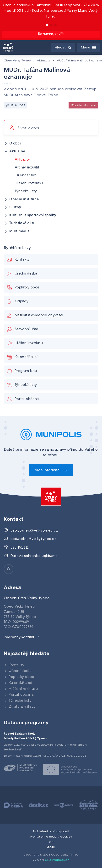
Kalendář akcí (26, 176)
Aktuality (44, 61)
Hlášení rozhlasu (29, 183)
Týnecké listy (26, 191)
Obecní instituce (24, 200)
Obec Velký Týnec (17, 61)
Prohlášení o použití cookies (51, 837)
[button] (47, 25)
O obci (15, 144)
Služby (15, 207)
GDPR (51, 848)
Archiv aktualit (27, 168)
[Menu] (88, 48)
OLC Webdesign (57, 860)
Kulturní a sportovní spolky (33, 215)
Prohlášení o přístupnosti (51, 832)
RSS (51, 842)
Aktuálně (17, 152)
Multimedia (19, 231)
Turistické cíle (22, 223)
